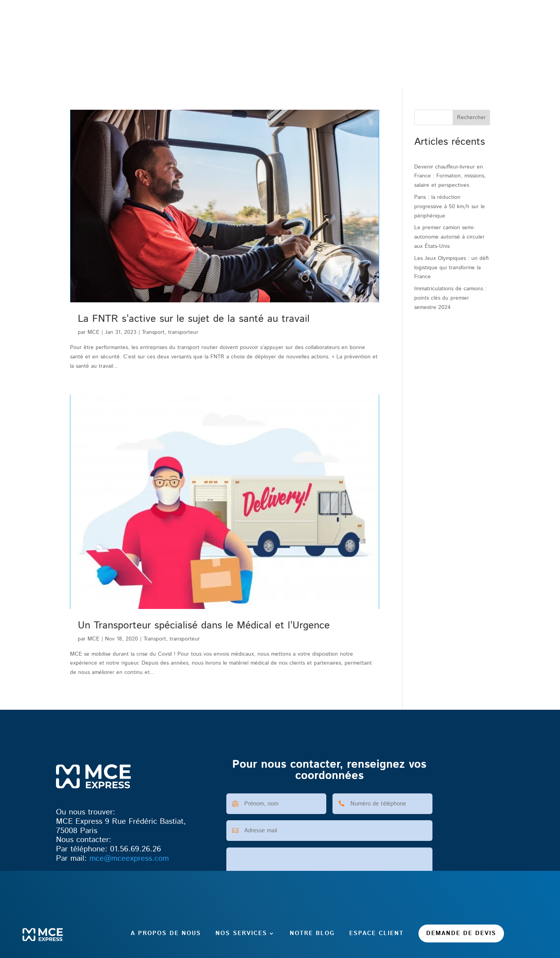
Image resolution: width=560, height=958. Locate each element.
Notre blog (312, 62)
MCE (94, 332)
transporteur (183, 332)
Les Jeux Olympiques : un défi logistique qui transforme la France (451, 268)
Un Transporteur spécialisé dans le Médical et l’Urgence (204, 626)
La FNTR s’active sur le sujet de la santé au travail (194, 319)
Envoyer (415, 916)
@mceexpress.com (129, 859)
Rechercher (471, 118)
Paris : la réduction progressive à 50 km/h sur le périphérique (450, 207)
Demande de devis (461, 62)
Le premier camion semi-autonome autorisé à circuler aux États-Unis (449, 237)
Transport (153, 332)
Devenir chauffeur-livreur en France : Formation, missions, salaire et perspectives (450, 176)
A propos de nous (166, 62)
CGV (236, 954)
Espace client (376, 62)
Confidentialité (312, 954)
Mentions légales (268, 954)
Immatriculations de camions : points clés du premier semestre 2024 (450, 298)
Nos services (241, 62)
